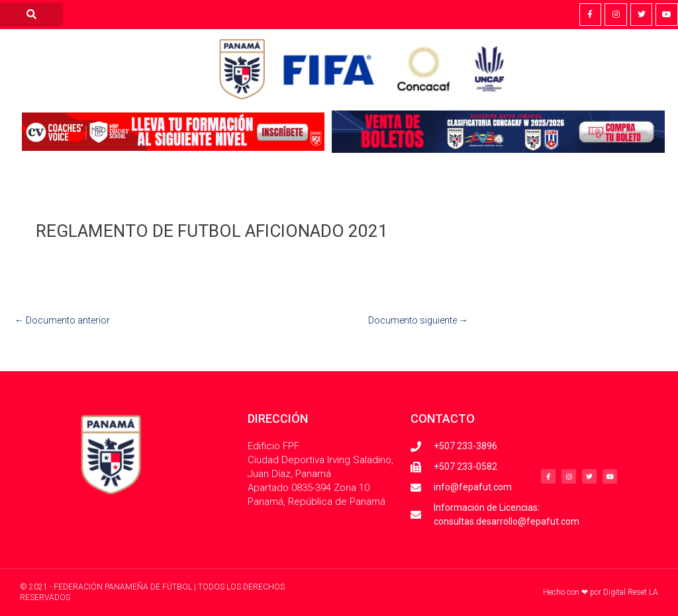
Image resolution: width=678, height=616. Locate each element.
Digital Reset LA (631, 592)
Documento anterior (62, 320)
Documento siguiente (418, 320)
